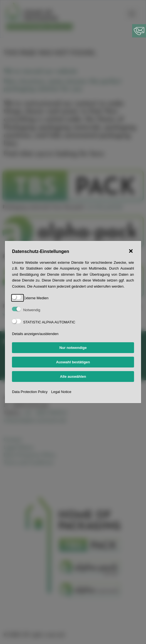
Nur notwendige (73, 348)
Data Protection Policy (30, 392)
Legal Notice (61, 392)
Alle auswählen (73, 376)
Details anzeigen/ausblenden (35, 334)
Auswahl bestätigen (73, 362)
